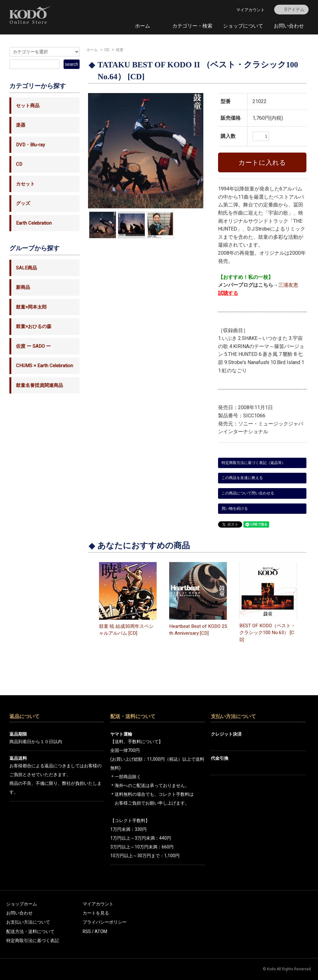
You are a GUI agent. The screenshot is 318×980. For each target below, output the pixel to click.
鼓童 (120, 50)
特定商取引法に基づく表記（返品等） (253, 463)
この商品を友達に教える (242, 478)
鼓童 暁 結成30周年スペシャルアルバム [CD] (126, 630)
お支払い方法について (28, 922)
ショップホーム (22, 904)
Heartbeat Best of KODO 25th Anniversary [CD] (198, 630)
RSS (87, 932)
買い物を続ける (235, 508)
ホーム (143, 26)
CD (107, 50)
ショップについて (243, 26)
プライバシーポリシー (105, 922)
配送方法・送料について (30, 932)
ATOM (101, 932)
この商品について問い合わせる (248, 493)
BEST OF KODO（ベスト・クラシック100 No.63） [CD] (267, 633)
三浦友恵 (288, 285)
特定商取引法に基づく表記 (33, 941)
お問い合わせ (289, 26)
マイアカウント (250, 10)
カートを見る (96, 913)
